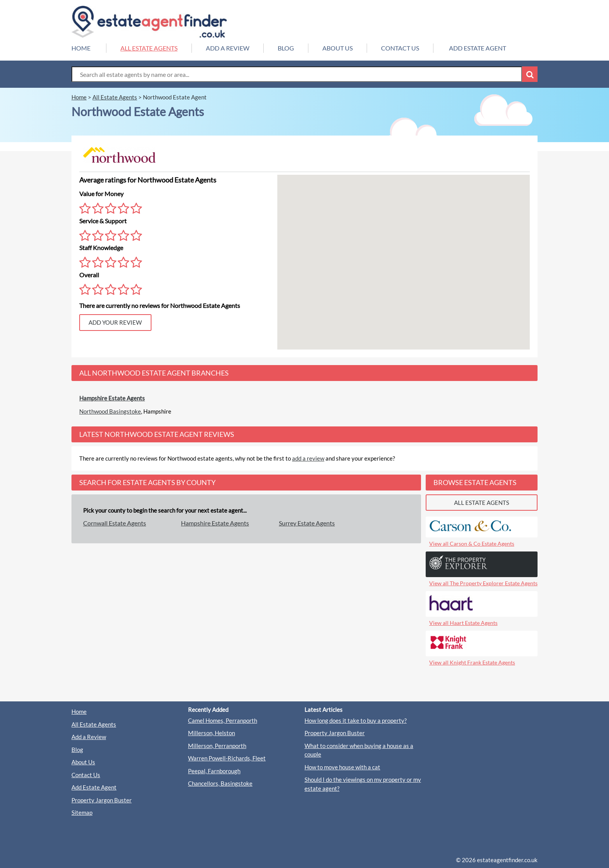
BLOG (286, 48)
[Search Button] (530, 74)
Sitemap (82, 812)
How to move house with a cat (342, 767)
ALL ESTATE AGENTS (149, 48)
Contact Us (86, 775)
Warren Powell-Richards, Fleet (227, 758)
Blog (77, 750)
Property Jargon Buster (102, 800)
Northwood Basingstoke (110, 411)
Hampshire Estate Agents (112, 398)
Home (79, 711)
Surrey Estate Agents (307, 523)
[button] (404, 255)
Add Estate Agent (94, 787)
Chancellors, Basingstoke (220, 783)
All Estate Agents (94, 724)
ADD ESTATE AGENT (478, 48)
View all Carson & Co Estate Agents (472, 544)
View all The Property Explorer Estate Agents (483, 583)
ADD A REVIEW (228, 48)
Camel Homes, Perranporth (223, 720)
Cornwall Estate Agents (115, 523)
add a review (308, 458)
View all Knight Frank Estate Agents (472, 662)
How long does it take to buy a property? (356, 720)
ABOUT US (338, 48)
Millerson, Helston (211, 733)
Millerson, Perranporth (217, 746)
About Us (83, 762)
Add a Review (89, 737)
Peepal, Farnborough (214, 771)
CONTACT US (400, 48)
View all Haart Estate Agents (463, 623)
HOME (81, 48)
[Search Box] (297, 74)
